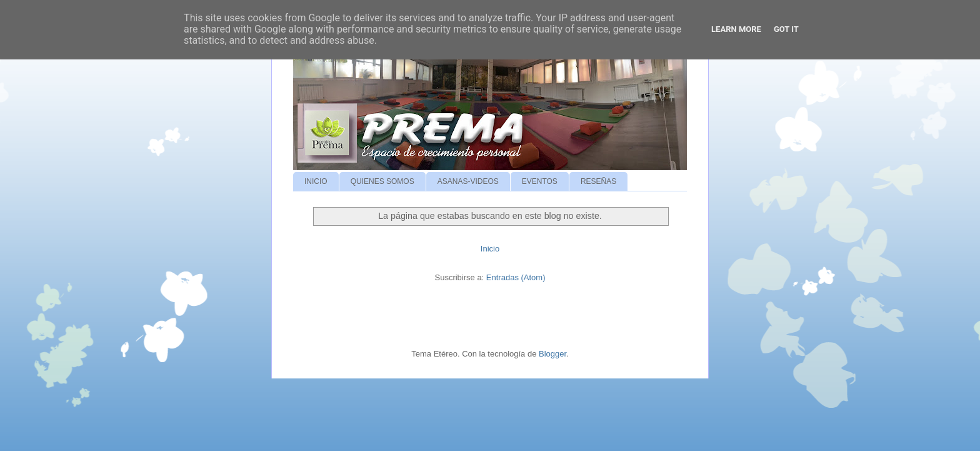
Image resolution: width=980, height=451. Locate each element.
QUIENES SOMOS (382, 181)
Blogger (552, 354)
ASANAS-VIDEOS (468, 181)
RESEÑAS (598, 181)
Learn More (736, 29)
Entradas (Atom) (516, 277)
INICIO (316, 181)
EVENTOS (540, 181)
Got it (786, 29)
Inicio (490, 249)
